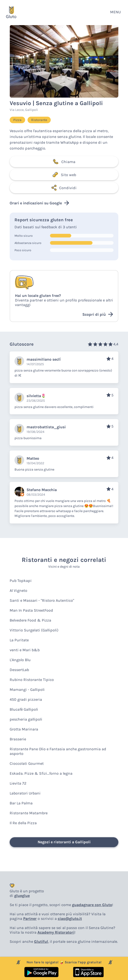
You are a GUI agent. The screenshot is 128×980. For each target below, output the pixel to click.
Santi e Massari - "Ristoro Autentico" (42, 600)
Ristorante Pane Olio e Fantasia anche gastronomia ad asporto (58, 751)
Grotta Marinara (24, 729)
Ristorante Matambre (29, 813)
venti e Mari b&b (25, 650)
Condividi (64, 188)
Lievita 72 (18, 783)
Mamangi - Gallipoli (27, 690)
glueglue (22, 896)
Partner (30, 919)
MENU (115, 12)
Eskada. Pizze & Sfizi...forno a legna (41, 773)
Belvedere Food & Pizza (30, 620)
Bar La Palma (21, 803)
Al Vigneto (18, 590)
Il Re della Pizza (23, 823)
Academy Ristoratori (56, 932)
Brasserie (18, 739)
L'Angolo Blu (20, 660)
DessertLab (19, 670)
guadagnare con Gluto (92, 905)
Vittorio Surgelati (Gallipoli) (34, 630)
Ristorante (39, 120)
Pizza (17, 120)
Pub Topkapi (21, 581)
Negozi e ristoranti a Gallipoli (64, 842)
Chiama (64, 162)
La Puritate (19, 640)
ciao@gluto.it (70, 919)
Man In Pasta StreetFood (31, 610)
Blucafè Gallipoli (24, 709)
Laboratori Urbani (25, 793)
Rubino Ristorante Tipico (32, 680)
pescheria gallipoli (26, 719)
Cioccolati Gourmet (27, 763)
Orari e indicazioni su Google (39, 203)
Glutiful (41, 941)
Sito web (64, 175)
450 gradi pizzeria (26, 699)
